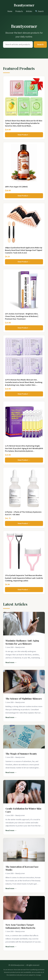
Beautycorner (24, 5)
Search (40, 45)
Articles (29, 11)
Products (19, 11)
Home (10, 11)
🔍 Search (39, 11)
